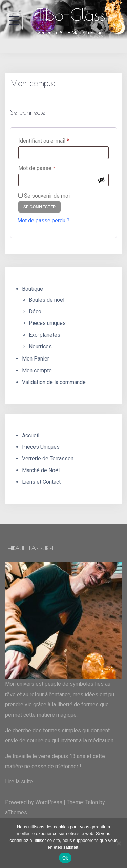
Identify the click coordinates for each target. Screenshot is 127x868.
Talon (92, 802)
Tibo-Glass (71, 15)
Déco (35, 311)
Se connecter (39, 207)
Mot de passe (50, 167)
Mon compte (37, 371)
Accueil (31, 435)
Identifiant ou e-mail (57, 140)
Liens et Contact (41, 482)
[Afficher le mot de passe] (101, 180)
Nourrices (40, 346)
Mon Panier (36, 359)
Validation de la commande (54, 382)
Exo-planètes (45, 335)
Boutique (33, 289)
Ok (65, 858)
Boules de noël (47, 300)
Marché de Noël (41, 470)
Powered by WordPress (34, 802)
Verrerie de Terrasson (48, 458)
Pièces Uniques (41, 447)
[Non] (119, 843)
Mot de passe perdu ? (43, 220)
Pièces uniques (47, 323)
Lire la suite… (21, 782)
